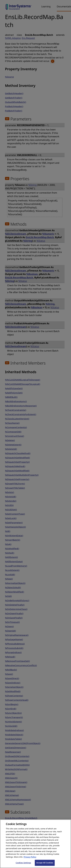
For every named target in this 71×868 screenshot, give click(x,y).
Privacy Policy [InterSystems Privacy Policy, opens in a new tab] (30, 860)
